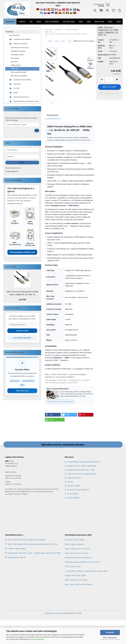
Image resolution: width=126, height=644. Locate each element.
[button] (89, 20)
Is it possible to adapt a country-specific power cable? (86, 571)
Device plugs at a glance (74, 544)
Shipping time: (101, 47)
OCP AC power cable (73, 567)
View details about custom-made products (60, 401)
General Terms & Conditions (78, 490)
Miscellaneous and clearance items (24, 101)
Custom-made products (17, 549)
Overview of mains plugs (75, 540)
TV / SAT (14, 88)
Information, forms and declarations (82, 474)
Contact (22, 27)
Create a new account (13, 168)
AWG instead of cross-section (76, 553)
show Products (14, 35)
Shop (119, 27)
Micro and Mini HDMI (18, 72)
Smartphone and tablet (20, 80)
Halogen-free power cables (75, 576)
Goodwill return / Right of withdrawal (82, 466)
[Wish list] (101, 20)
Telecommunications (19, 97)
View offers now (22, 391)
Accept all (110, 632)
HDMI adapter (16, 65)
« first (50, 41)
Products (10, 27)
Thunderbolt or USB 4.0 (17, 558)
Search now (22, 331)
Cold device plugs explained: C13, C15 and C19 (82, 562)
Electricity (15, 84)
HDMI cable (15, 69)
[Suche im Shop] (22, 325)
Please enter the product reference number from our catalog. (21, 119)
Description (53, 115)
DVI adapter (15, 58)
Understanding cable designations (78, 558)
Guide (39, 27)
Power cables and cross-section (77, 549)
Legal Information (74, 478)
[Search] (83, 20)
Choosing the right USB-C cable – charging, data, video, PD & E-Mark (34, 553)
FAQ (31, 27)
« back (57, 41)
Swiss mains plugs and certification (79, 584)
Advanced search (22, 338)
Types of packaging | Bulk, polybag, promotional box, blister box (32, 544)
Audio (13, 93)
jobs (89, 27)
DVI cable (14, 62)
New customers (52, 27)
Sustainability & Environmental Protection (84, 462)
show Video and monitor (20, 48)
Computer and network (20, 39)
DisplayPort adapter (18, 51)
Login (22, 163)
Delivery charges (74, 486)
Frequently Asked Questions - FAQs (81, 470)
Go (37, 131)
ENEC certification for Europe (76, 580)
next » (64, 41)
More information (110, 638)
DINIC (81, 27)
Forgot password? (12, 171)
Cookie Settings (73, 498)
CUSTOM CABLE (69, 27)
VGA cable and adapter (19, 76)
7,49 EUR (22, 300)
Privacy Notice (39, 639)
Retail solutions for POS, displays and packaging (27, 540)
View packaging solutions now (22, 252)
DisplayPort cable (17, 55)
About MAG (99, 27)
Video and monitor (18, 44)
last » (70, 41)
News (110, 27)
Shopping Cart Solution (54, 613)
